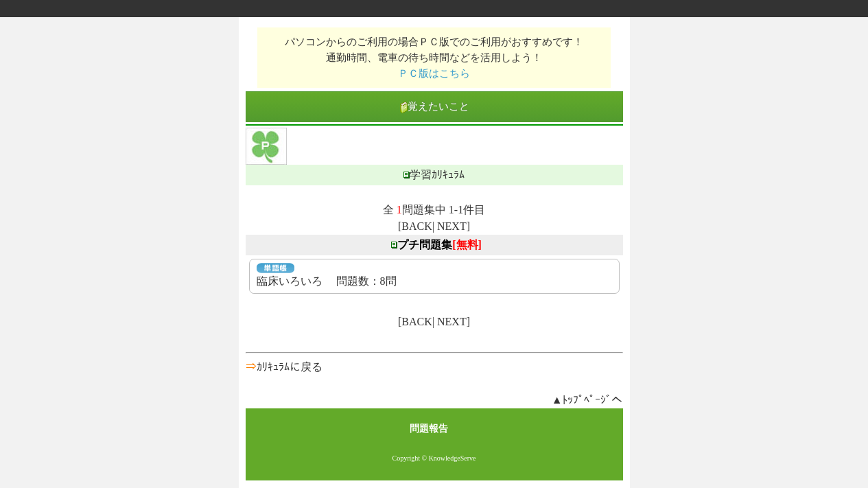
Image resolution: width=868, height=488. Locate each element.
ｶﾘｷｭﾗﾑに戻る (290, 367)
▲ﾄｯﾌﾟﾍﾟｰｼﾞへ (587, 400)
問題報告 (429, 429)
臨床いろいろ (290, 281)
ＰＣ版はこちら (434, 73)
